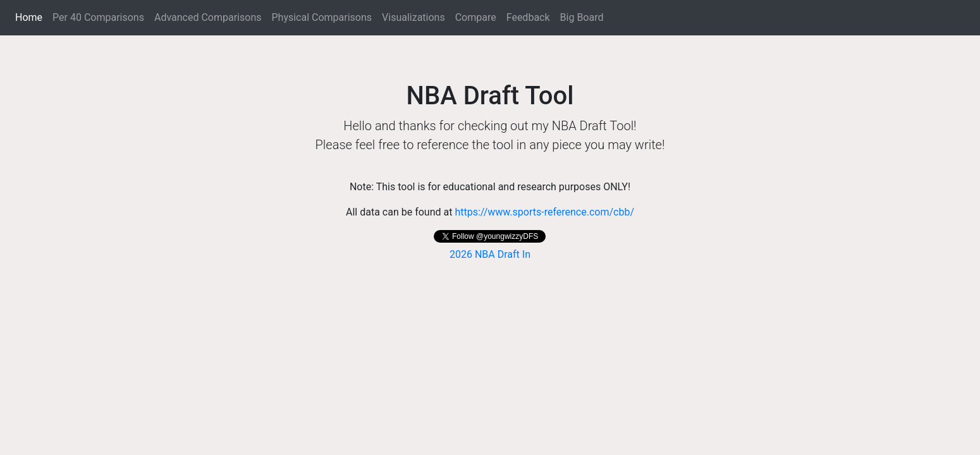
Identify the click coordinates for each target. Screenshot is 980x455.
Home (31, 16)
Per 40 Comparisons (98, 17)
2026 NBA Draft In (490, 254)
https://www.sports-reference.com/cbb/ (544, 212)
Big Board (582, 17)
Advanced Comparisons (208, 17)
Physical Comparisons (322, 17)
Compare (476, 17)
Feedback (528, 17)
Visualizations (413, 17)
